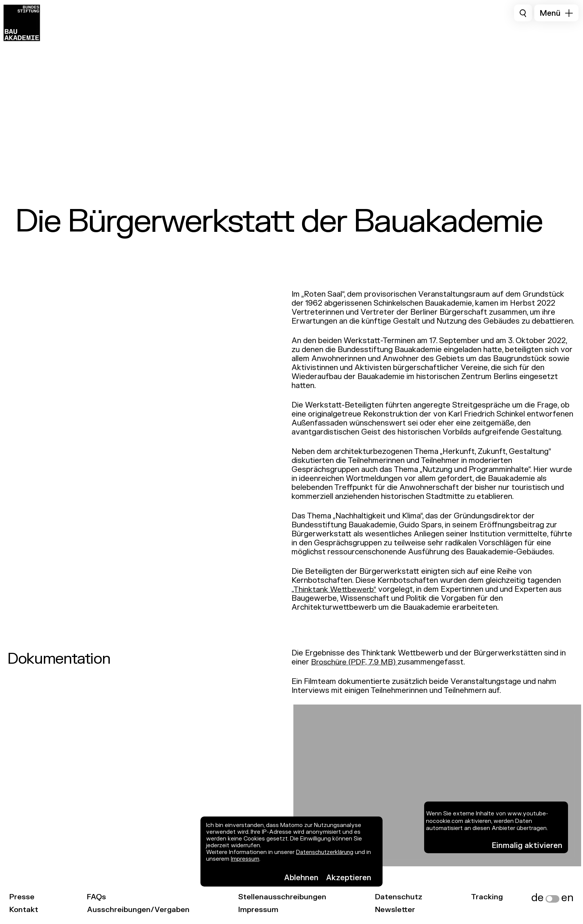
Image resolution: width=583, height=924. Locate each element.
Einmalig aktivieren (527, 846)
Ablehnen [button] (301, 878)
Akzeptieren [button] (349, 878)
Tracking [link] (492, 897)
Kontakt (25, 910)
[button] (556, 13)
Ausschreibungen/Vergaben (141, 910)
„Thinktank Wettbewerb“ (334, 589)
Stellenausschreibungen (286, 897)
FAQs (99, 897)
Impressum (245, 859)
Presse (22, 897)
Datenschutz (403, 897)
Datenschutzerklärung (326, 852)
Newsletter (399, 910)
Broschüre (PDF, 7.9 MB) (355, 662)
